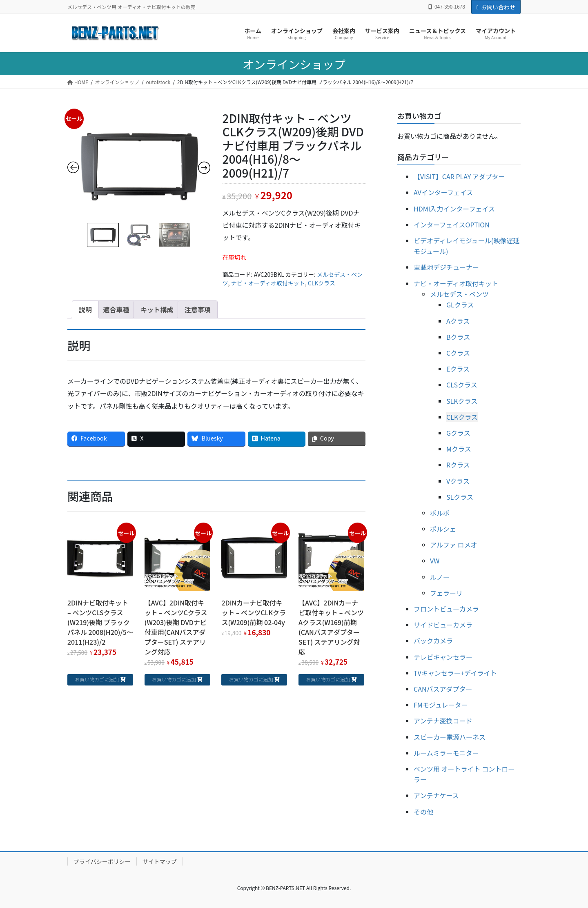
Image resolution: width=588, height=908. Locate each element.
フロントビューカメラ (446, 609)
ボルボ (440, 513)
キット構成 (157, 309)
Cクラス (458, 353)
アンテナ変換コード (443, 721)
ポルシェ (443, 529)
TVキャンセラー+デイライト (455, 673)
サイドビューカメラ (443, 625)
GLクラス (460, 305)
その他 (423, 812)
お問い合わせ (496, 7)
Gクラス (458, 433)
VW (435, 561)
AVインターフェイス (443, 192)
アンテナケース (436, 795)
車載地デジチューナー (446, 267)
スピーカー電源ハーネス (450, 737)
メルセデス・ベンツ (459, 294)
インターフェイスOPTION (452, 225)
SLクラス (460, 497)
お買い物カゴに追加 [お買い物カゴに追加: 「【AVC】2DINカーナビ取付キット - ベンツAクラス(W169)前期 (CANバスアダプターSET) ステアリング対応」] (328, 679)
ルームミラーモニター (446, 753)
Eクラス (458, 369)
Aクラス (458, 321)
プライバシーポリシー (102, 861)
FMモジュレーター (441, 705)
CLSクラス (462, 385)
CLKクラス (322, 283)
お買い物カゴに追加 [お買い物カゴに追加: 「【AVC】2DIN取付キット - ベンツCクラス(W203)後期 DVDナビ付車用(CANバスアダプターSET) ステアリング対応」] (174, 679)
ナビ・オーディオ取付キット (268, 283)
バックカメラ (433, 641)
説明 (85, 309)
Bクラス (458, 337)
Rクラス (458, 465)
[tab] (85, 309)
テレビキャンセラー (443, 657)
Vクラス (458, 481)
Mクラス (459, 449)
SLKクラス (462, 401)
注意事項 (198, 309)
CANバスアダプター (443, 689)
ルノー (440, 577)
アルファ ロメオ (453, 545)
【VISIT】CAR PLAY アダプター (459, 176)
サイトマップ (160, 861)
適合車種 (116, 309)
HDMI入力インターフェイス (454, 209)
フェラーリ (446, 593)
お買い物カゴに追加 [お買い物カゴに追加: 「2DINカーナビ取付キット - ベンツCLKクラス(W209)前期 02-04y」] (251, 679)
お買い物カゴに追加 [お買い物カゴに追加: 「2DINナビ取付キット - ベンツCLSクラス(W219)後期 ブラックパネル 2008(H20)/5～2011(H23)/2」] (97, 679)
